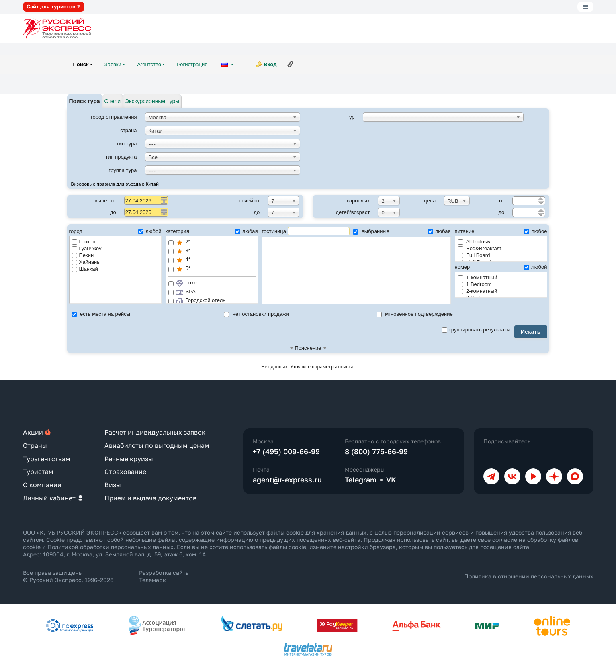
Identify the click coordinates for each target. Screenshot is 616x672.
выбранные (371, 231)
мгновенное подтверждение (415, 314)
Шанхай (85, 269)
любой (150, 231)
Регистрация (192, 64)
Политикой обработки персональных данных (111, 547)
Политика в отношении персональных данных (529, 576)
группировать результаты (476, 330)
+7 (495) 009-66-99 (286, 451)
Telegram (361, 480)
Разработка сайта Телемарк (164, 576)
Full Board (474, 255)
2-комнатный (478, 291)
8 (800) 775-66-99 (376, 451)
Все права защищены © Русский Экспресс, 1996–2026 (68, 576)
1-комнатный (478, 277)
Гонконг (85, 242)
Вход (270, 64)
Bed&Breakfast (479, 248)
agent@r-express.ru (287, 480)
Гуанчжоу (87, 248)
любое (535, 231)
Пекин (83, 255)
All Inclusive (476, 242)
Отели (113, 101)
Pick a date (164, 200)
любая (247, 231)
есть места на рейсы (101, 314)
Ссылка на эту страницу (291, 64)
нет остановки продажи (256, 314)
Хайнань (86, 262)
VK (391, 480)
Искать (531, 332)
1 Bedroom (475, 284)
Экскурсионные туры (152, 101)
